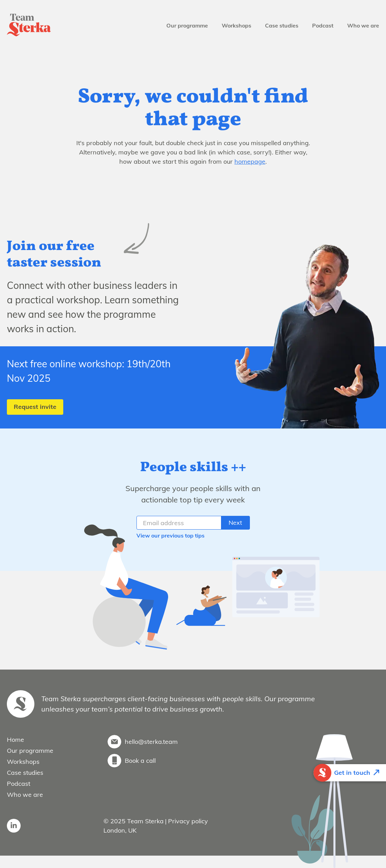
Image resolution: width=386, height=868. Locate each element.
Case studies (282, 25)
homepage (250, 161)
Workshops (236, 25)
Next (235, 523)
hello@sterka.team (151, 742)
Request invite (35, 407)
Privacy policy (188, 821)
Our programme (187, 25)
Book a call (140, 761)
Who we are (363, 25)
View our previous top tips (170, 535)
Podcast (323, 25)
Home (15, 740)
